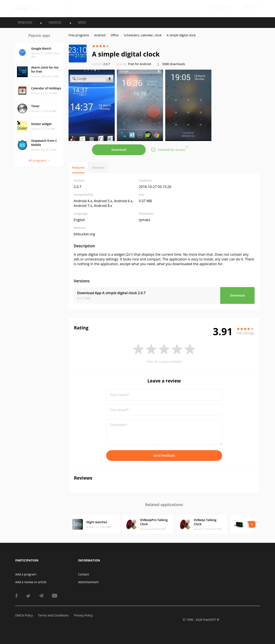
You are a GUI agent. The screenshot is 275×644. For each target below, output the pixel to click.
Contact (84, 574)
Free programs (79, 35)
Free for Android (140, 64)
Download (119, 150)
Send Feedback (164, 455)
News (82, 22)
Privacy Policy (83, 615)
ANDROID (55, 22)
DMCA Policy (24, 615)
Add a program (26, 574)
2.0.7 (101, 64)
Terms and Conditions (53, 615)
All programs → (39, 160)
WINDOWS (25, 22)
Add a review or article (31, 582)
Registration (227, 8)
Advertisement (88, 582)
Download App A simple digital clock (111, 293)
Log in (211, 8)
